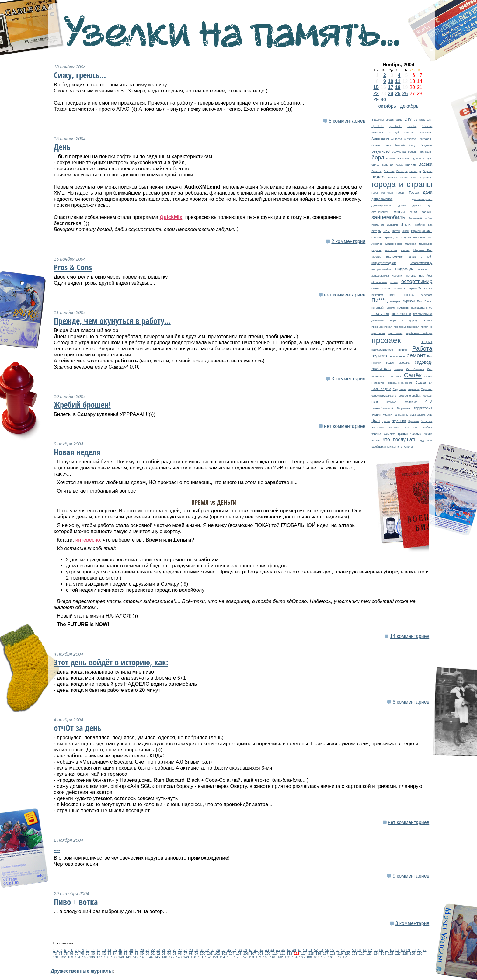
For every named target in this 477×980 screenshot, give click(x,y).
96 (180, 954)
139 (114, 957)
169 (331, 957)
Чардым (416, 434)
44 (272, 950)
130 (420, 954)
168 (324, 957)
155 (230, 957)
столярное (411, 402)
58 (348, 950)
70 (414, 950)
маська (405, 250)
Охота (386, 289)
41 (256, 950)
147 (172, 957)
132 (63, 957)
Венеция (402, 171)
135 (85, 957)
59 (354, 950)
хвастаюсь (411, 428)
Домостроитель (381, 206)
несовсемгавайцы (421, 263)
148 (179, 957)
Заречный (415, 218)
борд (378, 157)
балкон (376, 145)
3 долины (378, 120)
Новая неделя (77, 452)
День (62, 147)
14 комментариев (410, 636)
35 (224, 950)
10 (391, 81)
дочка (402, 206)
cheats (390, 120)
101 (210, 954)
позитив (403, 308)
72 (425, 950)
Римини (376, 363)
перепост (427, 295)
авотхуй (394, 133)
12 (99, 950)
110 (275, 954)
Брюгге (391, 158)
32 (207, 950)
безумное (427, 145)
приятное (426, 327)
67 (397, 950)
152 (208, 957)
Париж (428, 289)
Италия (407, 224)
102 (217, 954)
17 (391, 87)
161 (273, 957)
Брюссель (403, 158)
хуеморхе (390, 434)
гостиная (387, 193)
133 (70, 957)
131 (56, 957)
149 (186, 957)
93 (164, 954)
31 (202, 950)
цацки (403, 434)
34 (218, 950)
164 (295, 957)
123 (369, 954)
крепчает (377, 237)
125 (384, 954)
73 (55, 954)
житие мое (405, 211)
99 (196, 954)
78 (82, 954)
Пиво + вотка (76, 902)
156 (237, 957)
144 (150, 957)
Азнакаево (426, 133)
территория (423, 408)
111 (282, 954)
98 (191, 954)
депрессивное (382, 199)
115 (311, 954)
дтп (430, 206)
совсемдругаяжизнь (384, 396)
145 (157, 957)
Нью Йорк (426, 276)
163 (287, 957)
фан (376, 421)
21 (148, 950)
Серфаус (427, 389)
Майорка (411, 244)
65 (387, 950)
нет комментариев (345, 295)
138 (106, 957)
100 (203, 954)
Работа (422, 348)
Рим (430, 356)
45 (278, 950)
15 (376, 87)
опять (394, 282)
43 (267, 950)
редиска (379, 356)
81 (99, 954)
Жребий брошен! (82, 405)
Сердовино (400, 389)
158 (251, 957)
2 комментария (348, 241)
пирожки (409, 301)
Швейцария (379, 447)
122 (362, 954)
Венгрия (389, 171)
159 (259, 957)
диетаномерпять (422, 199)
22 (376, 93)
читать (376, 440)
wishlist (412, 126)
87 (131, 954)
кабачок (420, 225)
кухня (407, 237)
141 (128, 957)
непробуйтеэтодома (384, 263)
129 (413, 954)
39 (245, 950)
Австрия (409, 133)
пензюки (409, 295)
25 (398, 93)
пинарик (395, 301)
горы (375, 193)
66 (392, 950)
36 (229, 950)
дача (428, 192)
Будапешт (418, 158)
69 (408, 950)
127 (398, 954)
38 (240, 950)
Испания (392, 225)
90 (147, 954)
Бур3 (430, 158)
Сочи (375, 402)
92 (158, 954)
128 (405, 954)
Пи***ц (380, 300)
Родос (390, 363)
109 (268, 954)
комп (405, 231)
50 (305, 950)
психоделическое (382, 350)
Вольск (393, 178)
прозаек (386, 340)
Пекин (393, 295)
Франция (399, 421)
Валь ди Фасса (392, 165)
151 (200, 957)
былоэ (375, 165)
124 (376, 954)
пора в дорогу (404, 320)
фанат (386, 421)
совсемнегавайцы (410, 396)
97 (185, 954)
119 (340, 954)
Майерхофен (394, 244)
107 (253, 954)
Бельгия (413, 152)
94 (169, 954)
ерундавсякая (380, 212)
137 (99, 957)
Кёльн (386, 231)
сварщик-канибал (400, 383)
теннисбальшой (382, 408)
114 (304, 954)
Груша (414, 192)
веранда (415, 171)
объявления (379, 282)
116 (319, 954)
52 (316, 950)
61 (365, 950)
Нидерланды (404, 269)
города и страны (402, 184)
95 (175, 954)
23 (158, 950)
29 (376, 100)
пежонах (377, 295)
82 (104, 954)
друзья (417, 206)
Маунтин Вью (423, 250)
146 (165, 957)
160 (266, 957)
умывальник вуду (421, 415)
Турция (376, 415)
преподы (400, 327)
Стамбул (391, 402)
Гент (414, 178)
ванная (411, 164)
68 (403, 950)
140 (121, 957)
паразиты (399, 289)
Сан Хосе (395, 376)
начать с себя (420, 257)
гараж (404, 178)
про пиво (395, 333)
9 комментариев (411, 876)
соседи (428, 396)
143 (143, 957)
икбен (429, 218)
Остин (375, 289)
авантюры (378, 133)
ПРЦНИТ (427, 342)
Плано (428, 301)
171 (345, 957)
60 (359, 950)
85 (120, 954)
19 (137, 950)
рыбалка (404, 363)
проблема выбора (419, 333)
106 (246, 954)
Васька (425, 164)
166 (309, 957)
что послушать (400, 440)
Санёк (413, 375)
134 (78, 957)
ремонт (416, 355)
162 (280, 957)
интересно (88, 540)
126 (391, 954)
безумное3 (381, 151)
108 (260, 954)
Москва (376, 257)
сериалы (414, 389)
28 (186, 950)
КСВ (399, 237)
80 (93, 954)
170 (338, 957)
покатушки (380, 314)
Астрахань (426, 139)
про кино (378, 333)
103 (224, 954)
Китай (396, 231)
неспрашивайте (381, 269)
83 (109, 954)
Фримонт (413, 421)
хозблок (428, 428)
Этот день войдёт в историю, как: (111, 662)
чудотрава (426, 440)
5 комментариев (411, 702)
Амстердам (380, 139)
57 (343, 950)
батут (413, 145)
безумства (399, 152)
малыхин (391, 250)
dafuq (399, 120)
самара (398, 369)
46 (283, 950)
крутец (389, 237)
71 (419, 950)
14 (110, 950)
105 (239, 954)
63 (376, 950)
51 (310, 950)
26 (405, 93)
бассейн (400, 145)
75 (66, 954)
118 (333, 954)
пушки (402, 350)
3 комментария (348, 379)
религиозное (397, 356)
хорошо (376, 434)
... (57, 848)
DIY (408, 119)
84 (115, 954)
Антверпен (411, 139)
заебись (427, 212)
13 (104, 950)
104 (232, 954)
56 (338, 950)
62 (370, 950)
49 (300, 950)
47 (289, 950)
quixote (378, 126)
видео (378, 177)
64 (381, 950)
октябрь (387, 106)
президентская (382, 327)
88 (137, 954)
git (416, 120)
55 (332, 950)
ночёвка (411, 276)
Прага (428, 320)
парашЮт (414, 288)
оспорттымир (417, 281)
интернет (378, 225)
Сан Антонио (415, 369)
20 (142, 950)
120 (347, 954)
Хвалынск (378, 428)
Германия (426, 178)
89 (142, 954)
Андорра (397, 139)
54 (327, 950)
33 (213, 950)
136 (92, 957)
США (429, 402)
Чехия (428, 434)
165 (302, 957)
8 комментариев (347, 121)
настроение (395, 256)
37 (234, 950)
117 (326, 954)
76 (71, 954)
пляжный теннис (383, 308)
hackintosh (426, 120)
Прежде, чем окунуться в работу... (112, 321)
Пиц (420, 301)
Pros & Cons (73, 267)
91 (153, 954)
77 (77, 954)
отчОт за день (78, 728)
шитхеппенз (395, 447)
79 (88, 954)
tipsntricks (395, 126)
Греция (401, 193)
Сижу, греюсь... (80, 75)
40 (251, 950)
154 (222, 957)
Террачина (403, 408)
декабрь (409, 106)
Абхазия (427, 126)
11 (398, 81)
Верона (428, 171)
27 (180, 950)
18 (398, 87)
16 (120, 950)
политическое (401, 314)
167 (316, 957)
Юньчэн (409, 447)
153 (215, 957)
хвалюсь (394, 428)
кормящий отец (422, 231)
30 (383, 100)
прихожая (413, 327)
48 (294, 950)
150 (193, 957)
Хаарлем (427, 421)
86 (126, 954)
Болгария (427, 152)
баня (388, 145)
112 (289, 954)
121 (354, 954)
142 (135, 957)
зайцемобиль (388, 217)
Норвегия (398, 276)
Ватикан (376, 171)
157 (244, 957)
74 (61, 954)
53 (321, 950)
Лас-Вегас (419, 237)
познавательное (422, 308)
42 (262, 950)
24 (391, 93)
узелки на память (395, 415)
